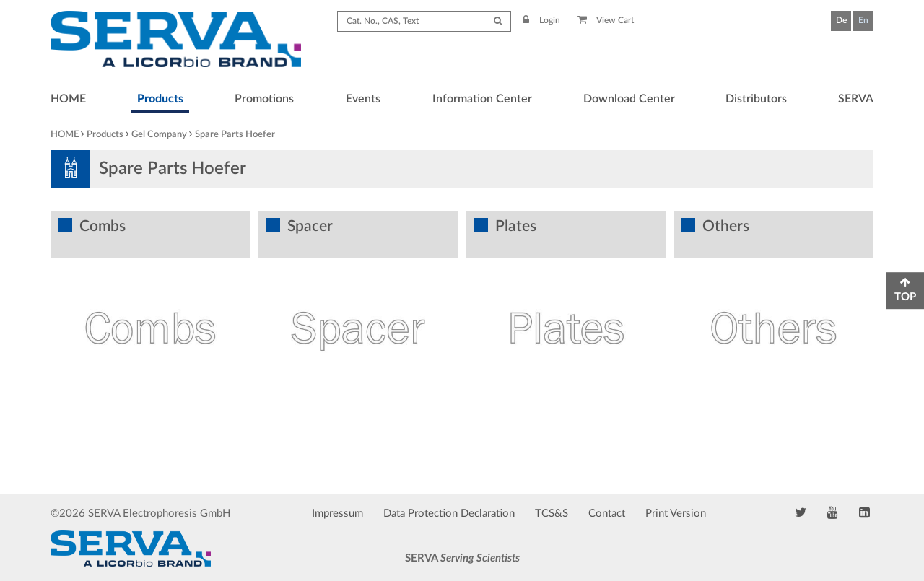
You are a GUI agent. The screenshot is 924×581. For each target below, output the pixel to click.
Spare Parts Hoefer (235, 135)
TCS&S (552, 514)
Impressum (337, 514)
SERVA (856, 99)
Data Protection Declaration (449, 514)
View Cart (606, 20)
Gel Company (159, 135)
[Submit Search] (498, 21)
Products (160, 99)
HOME (68, 99)
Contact (607, 514)
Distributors (756, 99)
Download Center (629, 99)
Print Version (676, 514)
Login (541, 20)
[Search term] (424, 21)
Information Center (482, 99)
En (863, 20)
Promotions (264, 99)
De (841, 20)
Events (363, 99)
